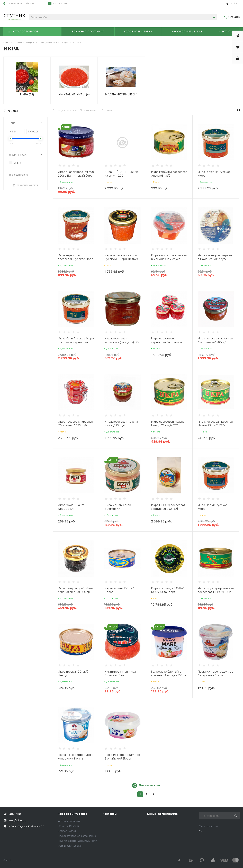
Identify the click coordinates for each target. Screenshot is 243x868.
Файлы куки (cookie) (70, 846)
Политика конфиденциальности (77, 841)
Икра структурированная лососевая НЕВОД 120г (216, 590)
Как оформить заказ (72, 814)
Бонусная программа (162, 814)
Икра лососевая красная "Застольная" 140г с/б (215, 340)
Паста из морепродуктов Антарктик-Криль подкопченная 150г (215, 675)
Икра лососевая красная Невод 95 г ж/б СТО (215, 424)
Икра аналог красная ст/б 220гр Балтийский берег (76, 174)
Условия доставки (69, 821)
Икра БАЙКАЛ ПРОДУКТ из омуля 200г (122, 174)
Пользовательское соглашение (77, 836)
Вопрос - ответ (67, 831)
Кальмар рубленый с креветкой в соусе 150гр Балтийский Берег (168, 675)
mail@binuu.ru (61, 3)
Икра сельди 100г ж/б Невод (120, 590)
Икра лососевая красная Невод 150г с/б (122, 424)
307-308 (234, 17)
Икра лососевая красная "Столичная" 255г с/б (75, 424)
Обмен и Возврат (68, 826)
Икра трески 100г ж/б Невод (73, 673)
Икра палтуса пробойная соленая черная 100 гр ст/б (76, 592)
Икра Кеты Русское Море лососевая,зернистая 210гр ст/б (76, 342)
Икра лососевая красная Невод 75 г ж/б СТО (169, 424)
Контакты (110, 814)
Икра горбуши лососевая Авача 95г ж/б (169, 174)
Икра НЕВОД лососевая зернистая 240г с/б (168, 507)
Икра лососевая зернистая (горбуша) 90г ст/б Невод (122, 342)
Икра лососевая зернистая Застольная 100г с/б (167, 342)
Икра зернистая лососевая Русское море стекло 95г (76, 259)
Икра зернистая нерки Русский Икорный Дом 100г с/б (121, 259)
